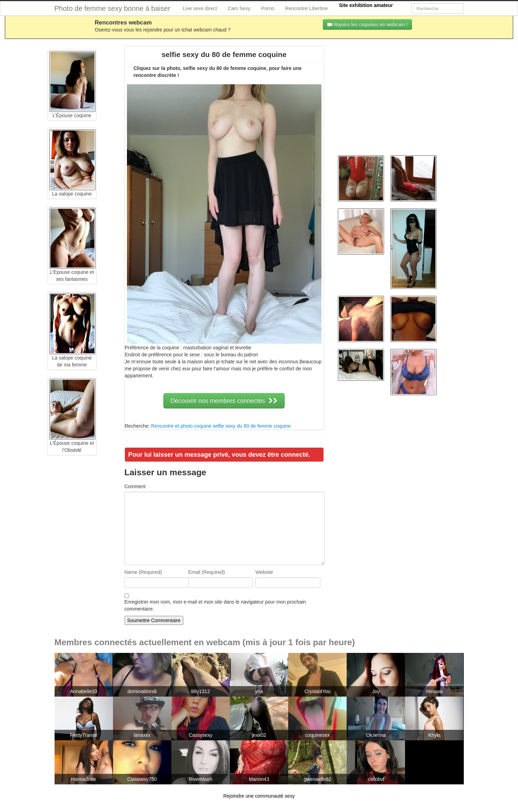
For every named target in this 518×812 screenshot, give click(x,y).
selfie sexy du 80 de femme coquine (252, 426)
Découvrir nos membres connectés (224, 401)
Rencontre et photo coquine (181, 426)
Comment (135, 486)
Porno (268, 8)
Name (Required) (143, 572)
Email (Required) (207, 572)
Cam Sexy (239, 8)
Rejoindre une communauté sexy (259, 796)
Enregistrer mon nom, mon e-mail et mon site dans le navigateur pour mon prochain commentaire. (215, 605)
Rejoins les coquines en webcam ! (368, 24)
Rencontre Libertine (306, 8)
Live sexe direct (200, 8)
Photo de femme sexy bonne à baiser (112, 8)
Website (264, 572)
